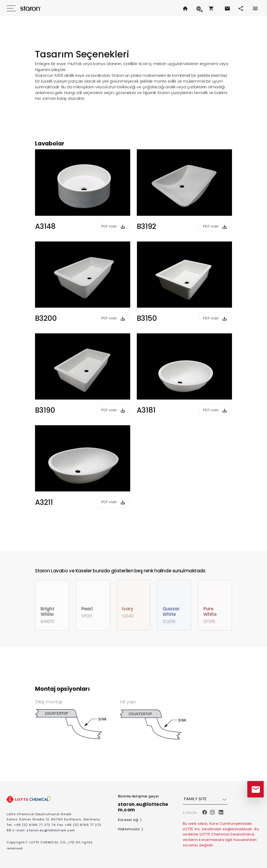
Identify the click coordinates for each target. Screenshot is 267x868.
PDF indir (109, 226)
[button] (213, 8)
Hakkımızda (131, 829)
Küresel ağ (130, 820)
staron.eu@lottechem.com (51, 830)
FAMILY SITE (206, 799)
